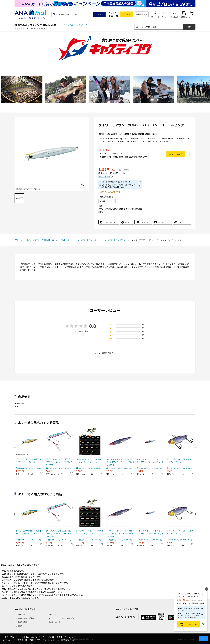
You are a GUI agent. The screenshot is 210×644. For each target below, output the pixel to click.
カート (192, 17)
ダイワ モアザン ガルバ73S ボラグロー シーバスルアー (29, 461)
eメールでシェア (164, 222)
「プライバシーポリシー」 (46, 640)
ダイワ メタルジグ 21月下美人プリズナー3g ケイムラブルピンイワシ (59, 462)
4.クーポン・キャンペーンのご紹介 (62, 618)
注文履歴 (184, 17)
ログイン (127, 14)
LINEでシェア (145, 222)
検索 (99, 14)
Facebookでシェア (110, 222)
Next (195, 443)
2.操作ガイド (54, 614)
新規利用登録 (142, 14)
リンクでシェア (183, 222)
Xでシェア (129, 222)
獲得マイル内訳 (104, 177)
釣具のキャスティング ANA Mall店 (37, 25)
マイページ (155, 17)
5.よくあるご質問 (21, 622)
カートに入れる (177, 154)
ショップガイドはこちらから (76, 25)
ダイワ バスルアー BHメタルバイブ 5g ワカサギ (180, 461)
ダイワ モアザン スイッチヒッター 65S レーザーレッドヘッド (150, 461)
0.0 (93, 326)
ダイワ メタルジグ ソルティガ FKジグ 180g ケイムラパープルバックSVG (120, 462)
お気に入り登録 (203, 624)
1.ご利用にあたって (22, 614)
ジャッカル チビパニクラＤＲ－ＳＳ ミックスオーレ (90, 461)
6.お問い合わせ (54, 622)
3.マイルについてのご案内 (24, 618)
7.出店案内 (19, 626)
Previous (15, 443)
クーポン (165, 17)
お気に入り (174, 17)
